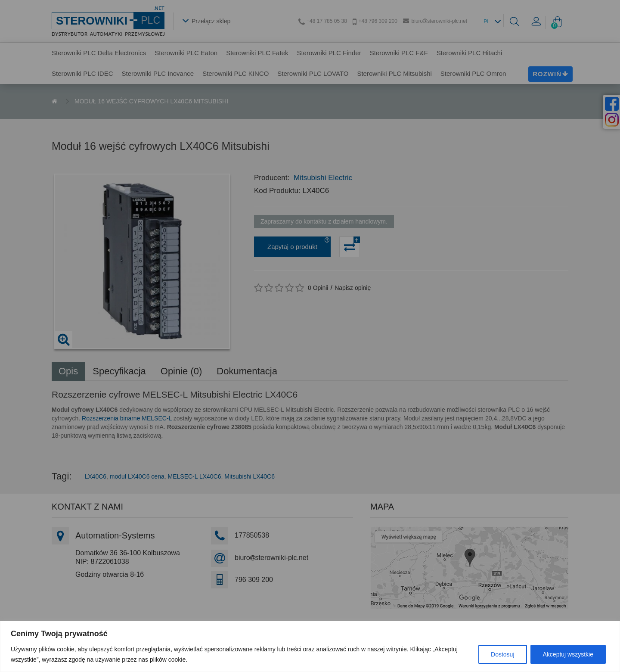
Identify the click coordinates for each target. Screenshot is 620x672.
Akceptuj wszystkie (568, 654)
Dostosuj (502, 654)
